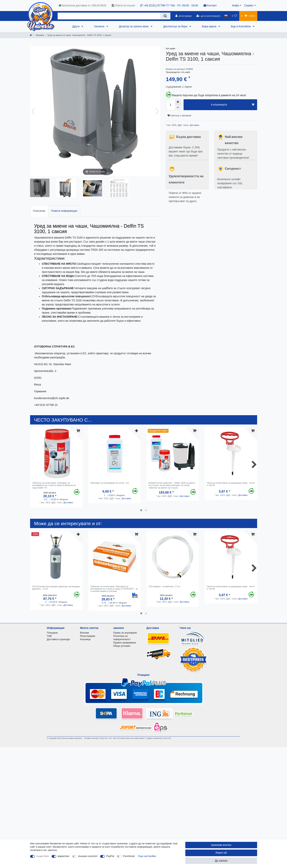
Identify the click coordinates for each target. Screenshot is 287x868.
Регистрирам (87, 636)
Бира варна (209, 26)
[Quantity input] (171, 105)
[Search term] (109, 16)
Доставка (194, 125)
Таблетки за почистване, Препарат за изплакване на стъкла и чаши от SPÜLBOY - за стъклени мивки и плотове (114, 589)
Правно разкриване (124, 643)
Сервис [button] (249, 5)
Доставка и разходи (58, 639)
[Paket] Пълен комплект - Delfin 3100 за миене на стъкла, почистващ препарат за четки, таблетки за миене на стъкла (172, 485)
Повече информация (64, 211)
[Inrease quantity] (178, 102)
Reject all (221, 853)
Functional (129, 856)
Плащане (52, 633)
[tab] (39, 211)
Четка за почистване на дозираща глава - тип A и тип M (231, 484)
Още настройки (147, 856)
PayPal (110, 856)
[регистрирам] (183, 16)
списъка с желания (179, 116)
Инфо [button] (235, 5)
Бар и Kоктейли (241, 26)
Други (76, 26)
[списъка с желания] (234, 16)
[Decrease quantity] (178, 107)
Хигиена (99, 26)
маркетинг (64, 856)
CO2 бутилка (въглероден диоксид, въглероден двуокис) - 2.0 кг (56, 588)
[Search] (165, 16)
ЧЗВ (49, 636)
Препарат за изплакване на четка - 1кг (110, 483)
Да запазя (221, 861)
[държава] (226, 16)
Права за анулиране (125, 633)
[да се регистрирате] (208, 16)
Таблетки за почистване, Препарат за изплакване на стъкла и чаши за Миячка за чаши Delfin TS (54, 485)
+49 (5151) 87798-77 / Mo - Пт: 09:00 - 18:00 (169, 5)
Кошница (85, 639)
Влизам (84, 633)
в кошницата (233, 105)
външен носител (88, 856)
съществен (42, 856)
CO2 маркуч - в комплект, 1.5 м (164, 586)
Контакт (210, 5)
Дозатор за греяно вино (134, 26)
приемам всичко (221, 845)
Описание (39, 211)
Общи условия (122, 646)
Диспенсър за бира (176, 26)
